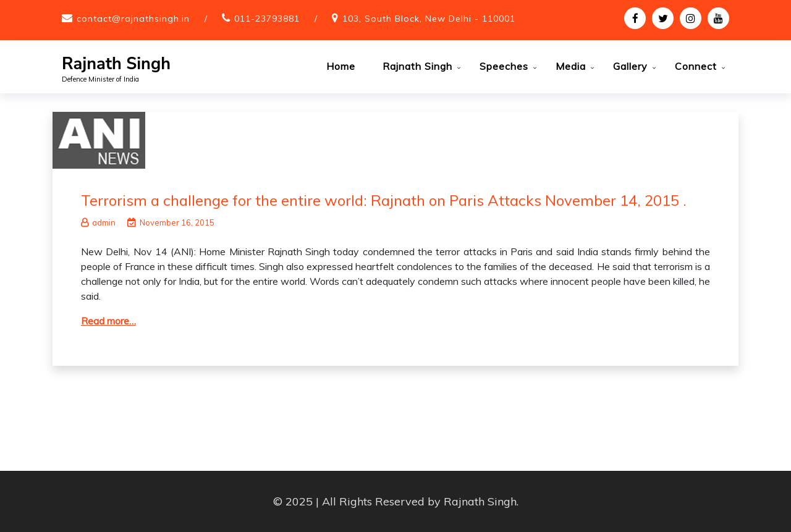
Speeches (504, 66)
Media (571, 66)
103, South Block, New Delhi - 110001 (429, 19)
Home (341, 66)
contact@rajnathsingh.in (133, 19)
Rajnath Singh (116, 64)
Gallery (630, 66)
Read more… (108, 321)
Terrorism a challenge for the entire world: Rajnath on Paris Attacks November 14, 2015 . (384, 200)
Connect (696, 66)
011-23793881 (267, 19)
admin (98, 222)
